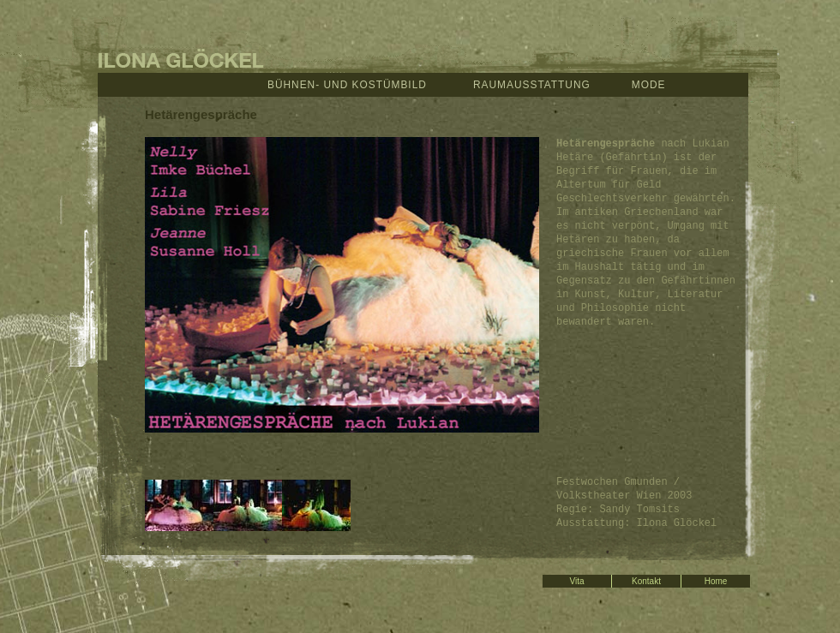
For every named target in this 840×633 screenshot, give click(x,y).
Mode (649, 85)
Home (716, 581)
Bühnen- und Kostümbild (347, 85)
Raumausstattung (532, 85)
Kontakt (646, 581)
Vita (576, 581)
